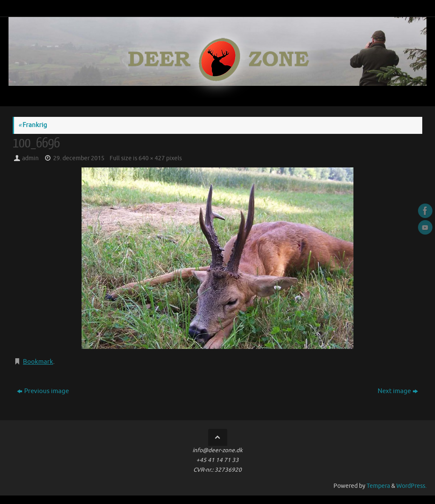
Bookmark (38, 362)
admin (30, 158)
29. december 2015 (79, 158)
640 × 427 (152, 158)
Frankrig (33, 125)
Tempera (378, 486)
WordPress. (411, 486)
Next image (398, 391)
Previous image (43, 391)
